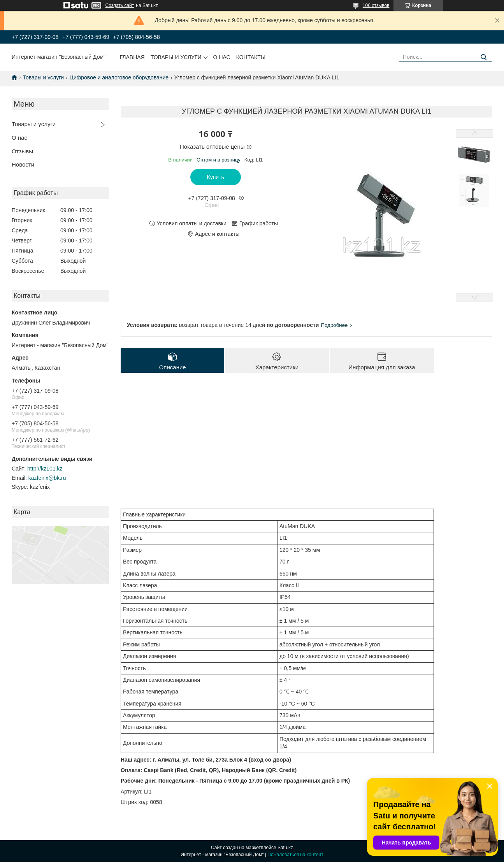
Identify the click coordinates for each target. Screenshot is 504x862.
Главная (132, 57)
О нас (222, 57)
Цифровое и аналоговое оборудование (119, 77)
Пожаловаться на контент (295, 855)
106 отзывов (376, 5)
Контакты (251, 57)
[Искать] (484, 57)
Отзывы (22, 151)
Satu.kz (285, 848)
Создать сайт (120, 5)
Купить (216, 177)
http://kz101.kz (45, 469)
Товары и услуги (176, 57)
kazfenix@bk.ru (47, 478)
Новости (23, 164)
